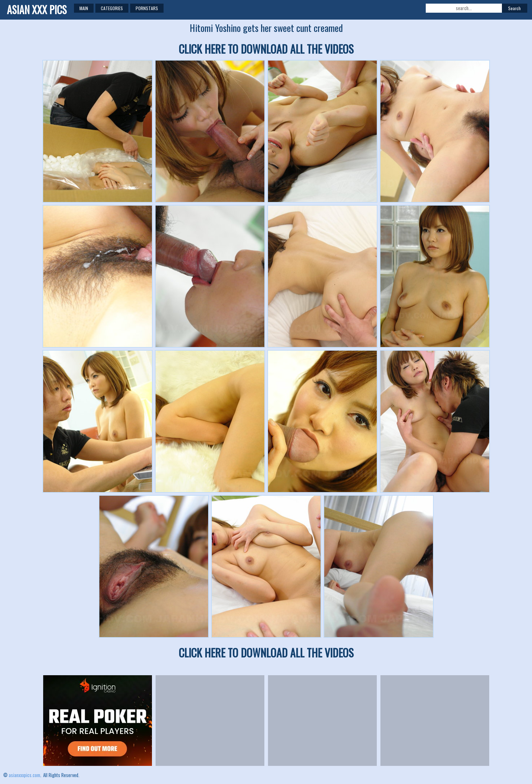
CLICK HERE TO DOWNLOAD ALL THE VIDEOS (266, 49)
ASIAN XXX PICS (37, 10)
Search (514, 8)
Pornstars (147, 8)
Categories (112, 8)
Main (84, 8)
